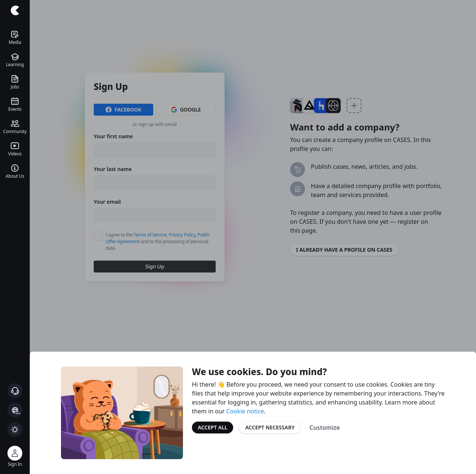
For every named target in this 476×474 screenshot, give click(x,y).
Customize (325, 428)
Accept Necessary (270, 427)
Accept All (213, 427)
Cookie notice (245, 411)
